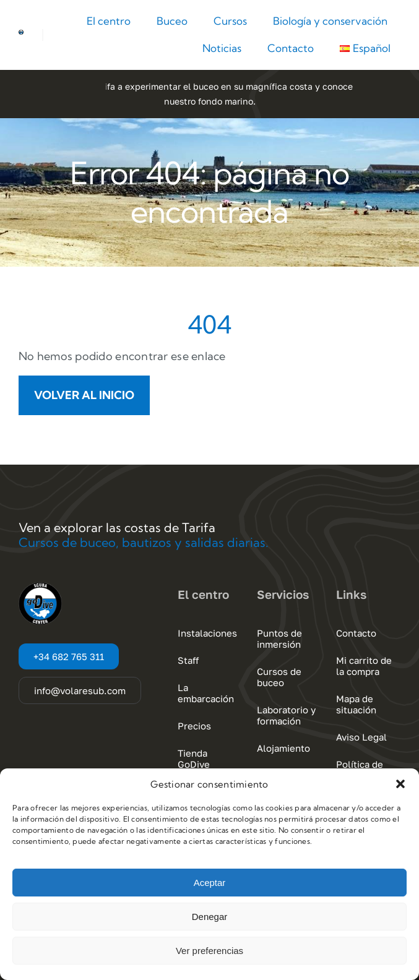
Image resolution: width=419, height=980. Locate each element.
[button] (400, 784)
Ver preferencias (209, 951)
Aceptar (210, 883)
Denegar (210, 917)
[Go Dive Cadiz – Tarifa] (21, 35)
